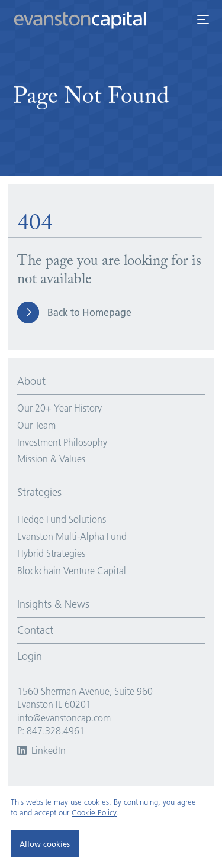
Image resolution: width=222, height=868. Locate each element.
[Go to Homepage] (89, 14)
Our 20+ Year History (59, 408)
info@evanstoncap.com (64, 718)
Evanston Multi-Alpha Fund (72, 536)
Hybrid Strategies (51, 553)
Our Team (36, 425)
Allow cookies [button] (45, 844)
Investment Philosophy (62, 442)
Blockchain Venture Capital (72, 571)
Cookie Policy (94, 812)
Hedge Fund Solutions (62, 519)
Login (30, 656)
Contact (35, 630)
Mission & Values (51, 459)
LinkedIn (41, 750)
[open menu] (203, 20)
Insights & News (53, 604)
